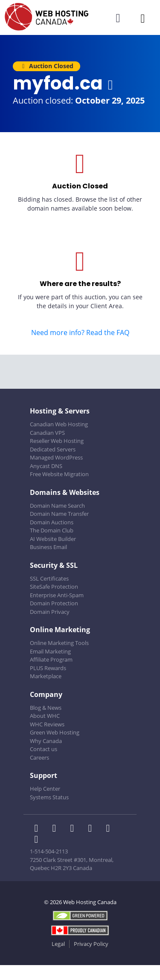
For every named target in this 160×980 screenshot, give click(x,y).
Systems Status (49, 797)
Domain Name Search (57, 506)
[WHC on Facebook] (39, 829)
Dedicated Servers (53, 449)
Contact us (44, 749)
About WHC (45, 716)
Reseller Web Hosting (57, 441)
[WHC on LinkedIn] (75, 829)
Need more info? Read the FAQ (80, 332)
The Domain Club (52, 530)
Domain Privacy (50, 612)
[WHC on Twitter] (57, 829)
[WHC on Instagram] (93, 829)
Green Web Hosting (55, 732)
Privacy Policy (91, 944)
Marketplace (46, 676)
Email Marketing (50, 651)
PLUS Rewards (48, 668)
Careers (39, 757)
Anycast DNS (46, 466)
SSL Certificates (49, 578)
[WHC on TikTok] (38, 840)
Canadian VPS (47, 433)
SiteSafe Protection (54, 587)
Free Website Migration (59, 474)
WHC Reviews (47, 724)
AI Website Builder (53, 539)
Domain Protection (54, 603)
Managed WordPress (56, 457)
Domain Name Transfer (59, 514)
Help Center (45, 789)
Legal (58, 944)
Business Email (48, 547)
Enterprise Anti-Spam (57, 595)
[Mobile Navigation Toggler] (143, 18)
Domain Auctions (52, 522)
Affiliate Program (51, 659)
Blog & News (46, 708)
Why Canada (46, 741)
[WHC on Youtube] (110, 829)
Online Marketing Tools (59, 643)
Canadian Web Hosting (59, 424)
